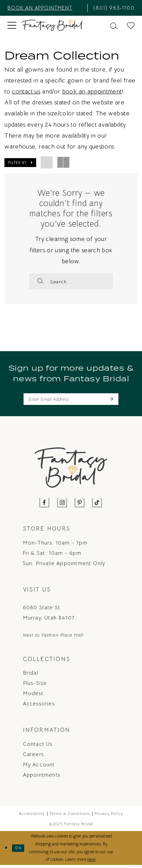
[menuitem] (45, 8)
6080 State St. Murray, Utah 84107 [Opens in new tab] (49, 615)
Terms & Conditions (70, 816)
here (91, 862)
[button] (12, 25)
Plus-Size (35, 686)
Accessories (39, 706)
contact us (26, 91)
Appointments (41, 778)
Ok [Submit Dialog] (20, 851)
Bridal (31, 676)
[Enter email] (71, 401)
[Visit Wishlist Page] (131, 25)
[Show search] (114, 25)
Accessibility (32, 816)
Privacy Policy (109, 816)
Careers (33, 757)
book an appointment (92, 91)
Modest (33, 696)
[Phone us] (113, 8)
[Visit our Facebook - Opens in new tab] (45, 506)
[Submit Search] (40, 281)
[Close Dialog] (6, 851)
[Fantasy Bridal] (52, 25)
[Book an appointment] (45, 8)
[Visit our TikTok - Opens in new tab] (97, 506)
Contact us (38, 747)
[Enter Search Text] (71, 281)
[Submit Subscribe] (111, 401)
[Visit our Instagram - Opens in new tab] (62, 506)
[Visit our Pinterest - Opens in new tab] (80, 506)
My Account (39, 767)
